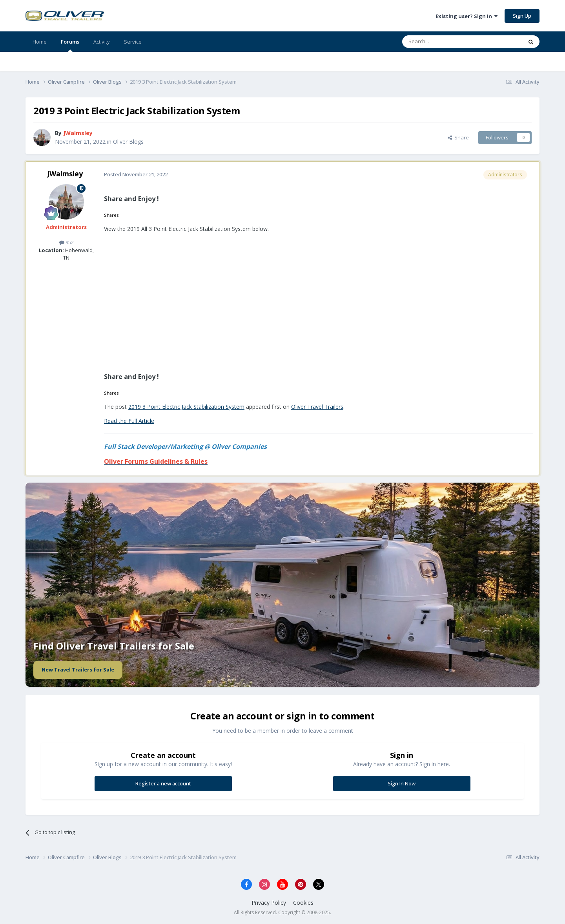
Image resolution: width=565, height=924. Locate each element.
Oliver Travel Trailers (317, 407)
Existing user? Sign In (467, 16)
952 (67, 242)
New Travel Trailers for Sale (78, 670)
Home (40, 42)
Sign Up (522, 16)
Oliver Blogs (128, 142)
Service (133, 42)
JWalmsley (65, 174)
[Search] (443, 42)
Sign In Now (402, 783)
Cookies (303, 903)
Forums (70, 45)
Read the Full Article (129, 421)
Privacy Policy (269, 903)
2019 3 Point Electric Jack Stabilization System (186, 407)
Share (458, 137)
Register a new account (163, 783)
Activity (102, 42)
